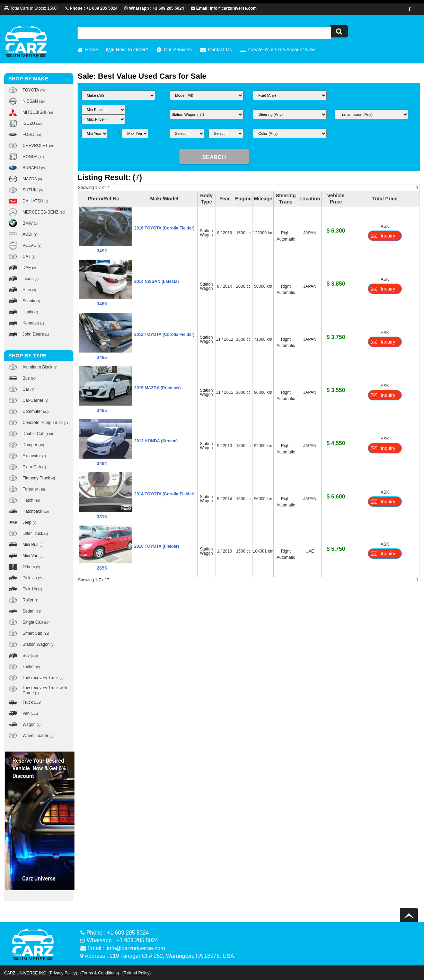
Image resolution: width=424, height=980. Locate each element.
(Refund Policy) (136, 973)
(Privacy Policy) (63, 973)
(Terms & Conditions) (100, 973)
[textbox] (204, 33)
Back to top (410, 915)
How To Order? (132, 50)
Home (92, 50)
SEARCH (214, 157)
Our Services (178, 50)
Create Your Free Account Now (282, 50)
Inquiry (388, 236)
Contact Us (220, 50)
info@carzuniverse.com (136, 948)
